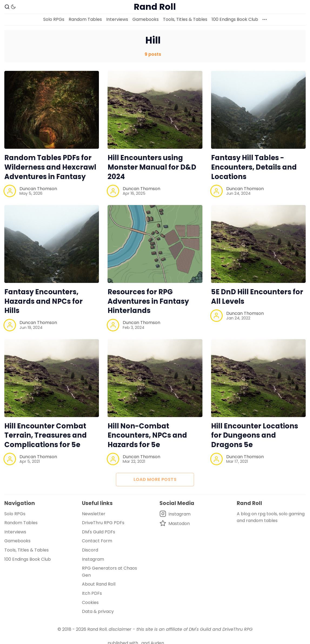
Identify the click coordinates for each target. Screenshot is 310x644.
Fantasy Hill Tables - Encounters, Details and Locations (254, 167)
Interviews (117, 19)
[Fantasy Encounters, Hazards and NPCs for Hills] (52, 244)
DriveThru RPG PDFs (103, 523)
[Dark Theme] (13, 7)
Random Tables (85, 19)
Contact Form (97, 541)
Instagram (93, 559)
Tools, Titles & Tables (185, 19)
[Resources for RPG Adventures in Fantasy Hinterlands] (155, 244)
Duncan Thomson (38, 189)
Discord (90, 550)
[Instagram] (175, 514)
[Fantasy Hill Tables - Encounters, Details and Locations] (258, 110)
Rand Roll (97, 629)
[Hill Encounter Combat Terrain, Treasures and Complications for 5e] (52, 378)
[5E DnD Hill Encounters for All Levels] (258, 244)
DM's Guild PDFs (99, 532)
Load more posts (155, 479)
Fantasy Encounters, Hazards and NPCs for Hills (44, 301)
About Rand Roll (99, 584)
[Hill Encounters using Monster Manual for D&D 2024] (155, 110)
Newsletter (94, 514)
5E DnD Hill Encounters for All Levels (257, 297)
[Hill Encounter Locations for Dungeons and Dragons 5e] (258, 378)
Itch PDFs (92, 593)
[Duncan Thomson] (10, 191)
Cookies (90, 602)
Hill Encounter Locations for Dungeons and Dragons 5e (255, 435)
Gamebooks (146, 19)
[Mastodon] (175, 524)
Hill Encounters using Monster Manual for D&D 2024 (152, 167)
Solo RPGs (54, 19)
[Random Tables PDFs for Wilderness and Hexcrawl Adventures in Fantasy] (52, 110)
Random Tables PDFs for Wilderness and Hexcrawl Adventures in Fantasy (50, 167)
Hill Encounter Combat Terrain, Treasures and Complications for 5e (46, 435)
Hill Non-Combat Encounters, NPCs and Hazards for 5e (147, 435)
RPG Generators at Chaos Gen (109, 572)
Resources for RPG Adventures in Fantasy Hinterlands (148, 301)
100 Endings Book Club (235, 19)
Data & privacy (98, 611)
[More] (265, 19)
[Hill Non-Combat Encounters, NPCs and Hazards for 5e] (155, 378)
